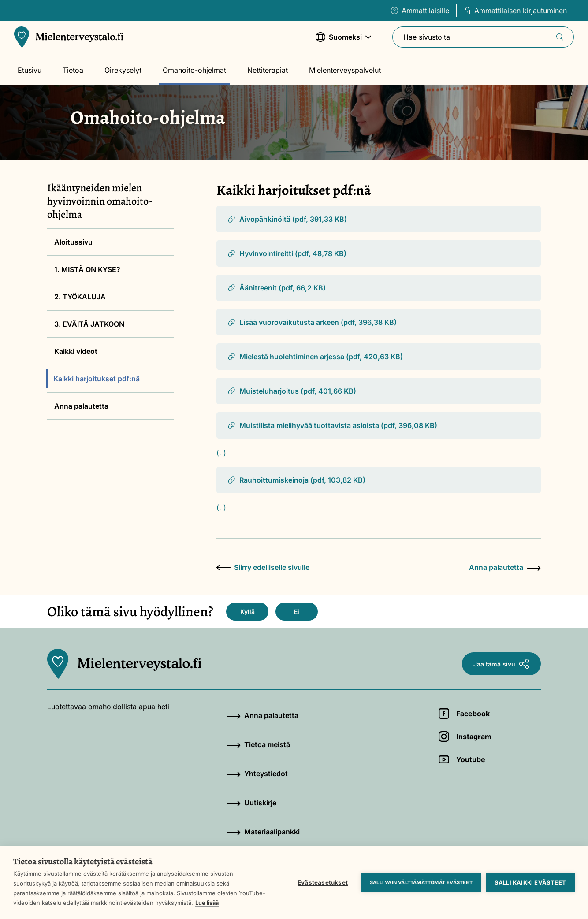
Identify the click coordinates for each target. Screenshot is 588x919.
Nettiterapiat (268, 70)
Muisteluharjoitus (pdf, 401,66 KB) (292, 391)
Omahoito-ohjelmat (194, 70)
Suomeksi (343, 41)
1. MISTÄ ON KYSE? (87, 269)
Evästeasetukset (323, 882)
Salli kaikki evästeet (530, 882)
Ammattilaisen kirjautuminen (515, 11)
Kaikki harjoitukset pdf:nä (97, 379)
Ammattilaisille (420, 11)
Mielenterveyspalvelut (345, 70)
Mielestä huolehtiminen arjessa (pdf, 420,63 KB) (315, 357)
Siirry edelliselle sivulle (263, 567)
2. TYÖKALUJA (80, 297)
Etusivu (30, 70)
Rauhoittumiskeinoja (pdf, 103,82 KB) (296, 480)
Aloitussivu (73, 242)
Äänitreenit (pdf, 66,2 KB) (276, 288)
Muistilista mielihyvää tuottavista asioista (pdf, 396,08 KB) (332, 425)
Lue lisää (207, 903)
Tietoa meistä (258, 744)
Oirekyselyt (123, 70)
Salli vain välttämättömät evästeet (421, 882)
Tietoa (73, 70)
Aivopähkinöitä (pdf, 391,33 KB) (287, 219)
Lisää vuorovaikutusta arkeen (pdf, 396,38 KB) (312, 322)
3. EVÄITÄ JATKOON (89, 324)
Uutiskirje (251, 803)
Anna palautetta (81, 406)
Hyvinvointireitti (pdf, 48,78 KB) (287, 253)
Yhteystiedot (257, 774)
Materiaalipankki (263, 832)
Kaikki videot (76, 351)
